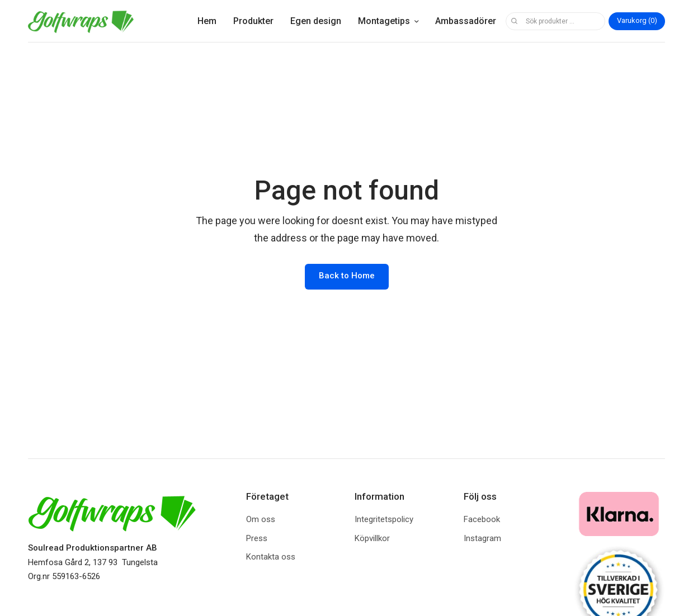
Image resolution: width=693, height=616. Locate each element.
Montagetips (384, 21)
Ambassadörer (466, 21)
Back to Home (347, 276)
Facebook (482, 519)
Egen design (316, 21)
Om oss (261, 519)
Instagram (482, 538)
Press (257, 538)
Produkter (253, 21)
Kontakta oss (271, 557)
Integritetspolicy (384, 519)
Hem (207, 21)
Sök (514, 21)
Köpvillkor (372, 538)
